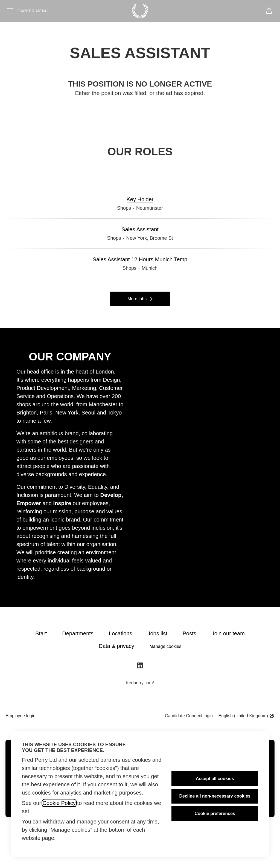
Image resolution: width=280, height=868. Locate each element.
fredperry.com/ (140, 683)
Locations (121, 633)
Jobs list (157, 633)
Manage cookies (166, 646)
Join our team (228, 633)
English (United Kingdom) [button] (247, 716)
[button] (269, 11)
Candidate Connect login (189, 716)
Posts (189, 633)
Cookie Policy (59, 803)
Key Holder (140, 199)
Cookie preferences (215, 814)
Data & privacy (116, 646)
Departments (78, 633)
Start (41, 633)
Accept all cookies (215, 779)
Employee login (20, 716)
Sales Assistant (140, 229)
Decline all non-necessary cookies (215, 796)
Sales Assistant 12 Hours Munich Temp (140, 259)
